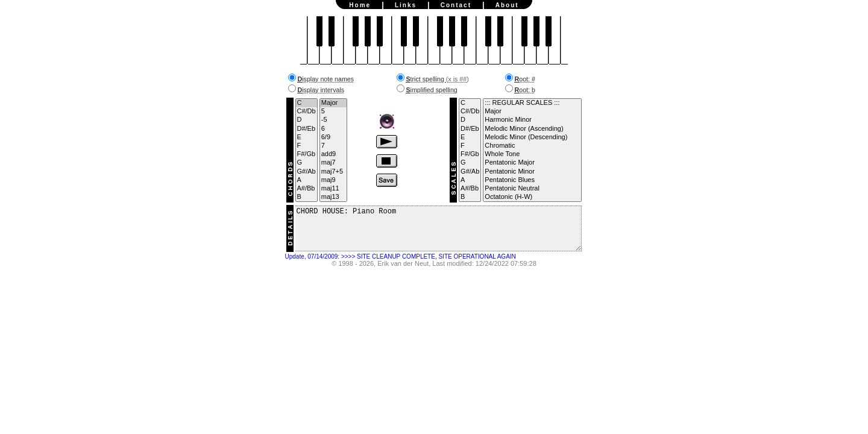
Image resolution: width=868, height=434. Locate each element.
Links (406, 5)
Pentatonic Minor (532, 172)
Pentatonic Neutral (532, 189)
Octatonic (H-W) (532, 197)
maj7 (334, 163)
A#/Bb (307, 189)
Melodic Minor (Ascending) (532, 129)
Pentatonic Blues (532, 180)
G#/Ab (307, 172)
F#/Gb (307, 154)
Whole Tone (532, 154)
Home (360, 5)
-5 (334, 120)
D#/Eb (307, 129)
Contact (456, 5)
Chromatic (532, 146)
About (507, 5)
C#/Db (307, 112)
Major (334, 103)
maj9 (334, 180)
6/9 (334, 137)
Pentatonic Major (532, 163)
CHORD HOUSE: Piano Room (439, 233)
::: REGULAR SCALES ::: (532, 103)
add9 (334, 154)
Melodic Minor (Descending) (532, 137)
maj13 (334, 197)
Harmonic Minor (532, 120)
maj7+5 (334, 172)
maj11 (334, 189)
